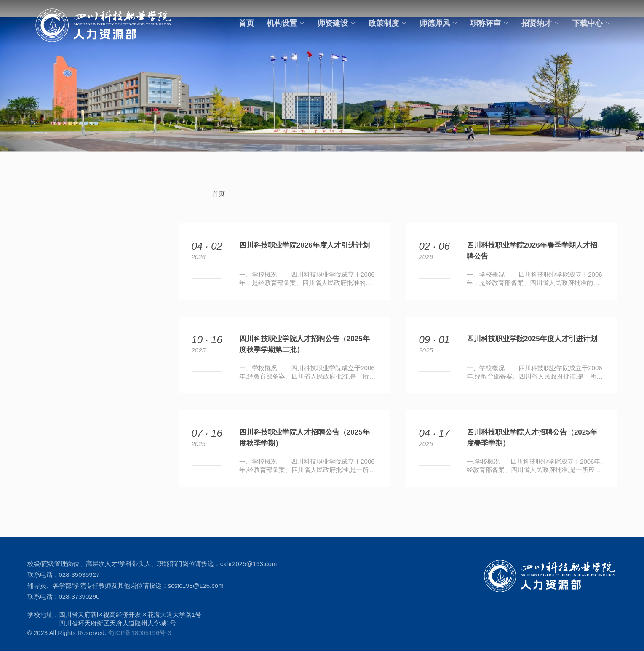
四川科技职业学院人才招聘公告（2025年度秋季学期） (305, 429)
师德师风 (439, 23)
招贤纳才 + (45, 327)
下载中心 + (45, 346)
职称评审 (490, 23)
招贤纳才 (541, 23)
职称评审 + (45, 308)
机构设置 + (45, 232)
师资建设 (337, 23)
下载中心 (592, 23)
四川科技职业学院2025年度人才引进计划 (532, 330)
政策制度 (388, 23)
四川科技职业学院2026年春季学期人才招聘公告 (532, 242)
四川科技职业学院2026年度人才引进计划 (305, 237)
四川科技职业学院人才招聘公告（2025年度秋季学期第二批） (305, 336)
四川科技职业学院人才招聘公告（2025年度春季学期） (532, 429)
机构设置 (286, 23)
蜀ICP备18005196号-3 (139, 624)
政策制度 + (45, 270)
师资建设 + (45, 251)
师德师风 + (45, 289)
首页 (246, 23)
